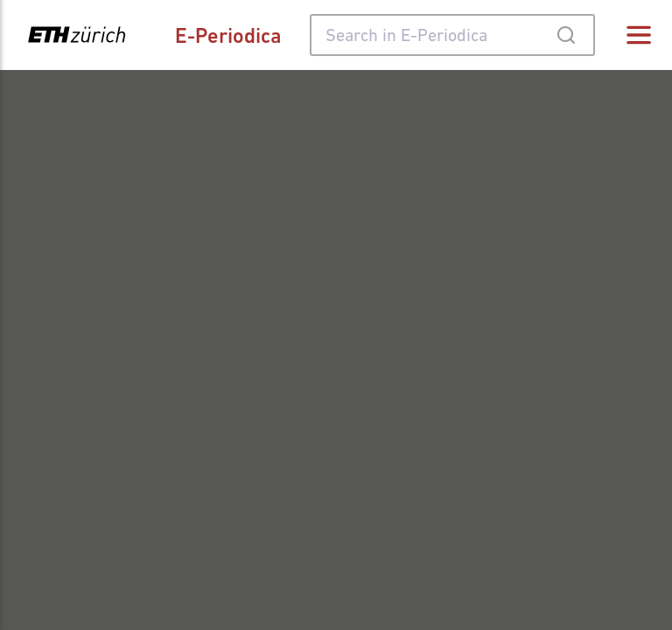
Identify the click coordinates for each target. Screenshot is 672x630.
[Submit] (566, 35)
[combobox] (452, 35)
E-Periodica (228, 35)
